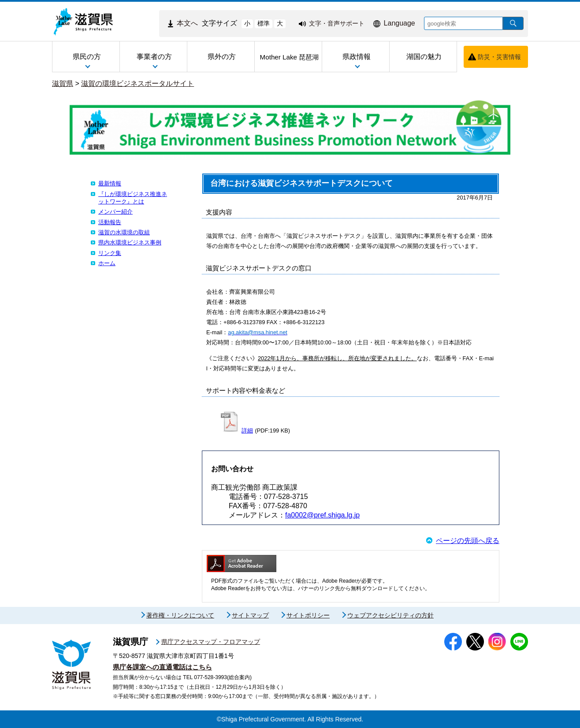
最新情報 (110, 183)
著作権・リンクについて (180, 615)
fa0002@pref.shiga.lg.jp (322, 515)
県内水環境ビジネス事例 (130, 242)
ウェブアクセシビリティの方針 (390, 615)
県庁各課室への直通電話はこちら (162, 667)
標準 (264, 23)
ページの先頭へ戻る (468, 541)
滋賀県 (63, 83)
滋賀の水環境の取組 (124, 232)
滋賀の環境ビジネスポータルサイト (138, 83)
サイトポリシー (308, 615)
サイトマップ (250, 615)
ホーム (107, 263)
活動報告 (110, 222)
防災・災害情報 (499, 57)
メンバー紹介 (115, 212)
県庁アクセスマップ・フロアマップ (211, 642)
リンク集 (110, 253)
